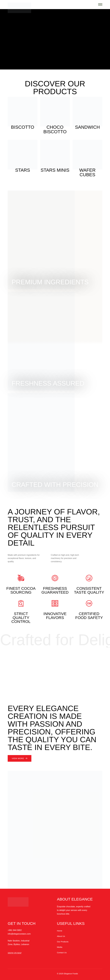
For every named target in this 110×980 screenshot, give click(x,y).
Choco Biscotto (55, 129)
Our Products (63, 942)
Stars (23, 170)
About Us (61, 936)
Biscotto (23, 127)
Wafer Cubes (87, 172)
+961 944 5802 (15, 930)
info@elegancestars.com (19, 934)
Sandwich (87, 127)
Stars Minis (55, 170)
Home (60, 931)
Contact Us (62, 953)
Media (60, 947)
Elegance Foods (71, 974)
